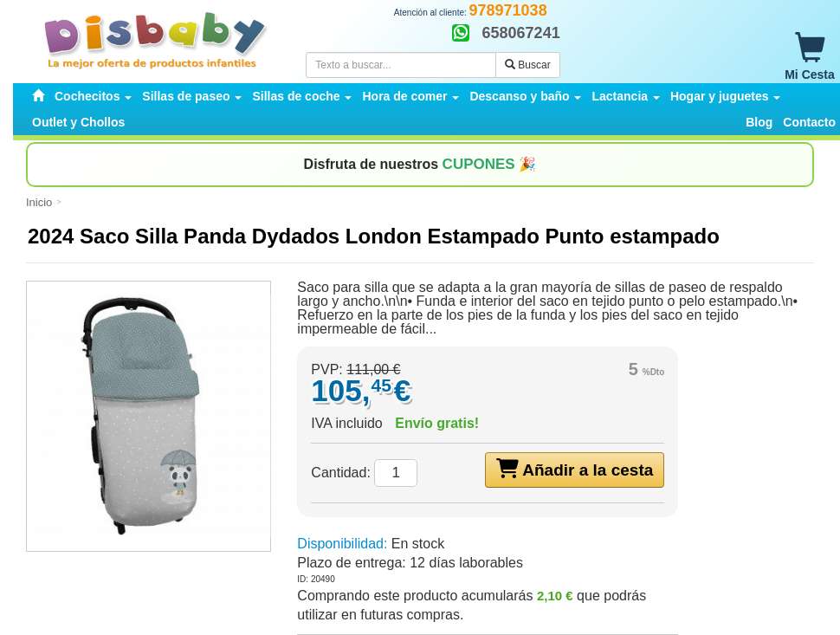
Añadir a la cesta (575, 469)
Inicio (39, 202)
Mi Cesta (810, 57)
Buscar (528, 65)
